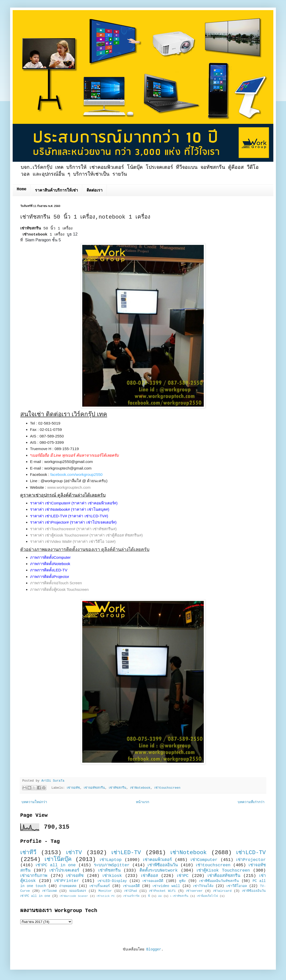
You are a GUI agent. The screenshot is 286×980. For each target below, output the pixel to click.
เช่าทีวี (28, 853)
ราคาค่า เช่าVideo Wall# (51, 541)
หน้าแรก (142, 802)
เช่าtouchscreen (167, 788)
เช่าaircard (222, 891)
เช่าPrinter (67, 881)
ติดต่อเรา (95, 191)
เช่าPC (183, 876)
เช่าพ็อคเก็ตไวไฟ (207, 896)
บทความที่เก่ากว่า (251, 802)
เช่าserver (194, 891)
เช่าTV (74, 853)
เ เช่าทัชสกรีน (179, 896)
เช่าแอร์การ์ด (131, 896)
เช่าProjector (251, 860)
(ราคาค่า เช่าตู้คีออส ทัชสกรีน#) (116, 535)
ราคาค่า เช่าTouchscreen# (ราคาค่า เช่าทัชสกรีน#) (73, 529)
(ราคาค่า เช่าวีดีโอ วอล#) (94, 541)
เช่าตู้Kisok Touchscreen (223, 870)
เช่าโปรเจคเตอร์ (64, 870)
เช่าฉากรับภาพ (34, 876)
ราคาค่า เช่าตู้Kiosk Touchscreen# (59, 535)
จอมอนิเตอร (78, 891)
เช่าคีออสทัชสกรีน (224, 876)
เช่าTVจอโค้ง (203, 886)
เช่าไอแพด (50, 891)
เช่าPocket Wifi (162, 891)
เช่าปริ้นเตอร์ (100, 886)
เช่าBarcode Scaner (74, 896)
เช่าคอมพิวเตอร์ (157, 860)
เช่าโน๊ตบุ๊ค (58, 859)
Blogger (154, 949)
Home (22, 189)
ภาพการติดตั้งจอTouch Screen (56, 583)
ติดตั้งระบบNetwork (159, 870)
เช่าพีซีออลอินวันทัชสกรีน (219, 881)
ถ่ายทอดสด (68, 886)
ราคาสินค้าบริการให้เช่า (56, 191)
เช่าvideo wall (166, 886)
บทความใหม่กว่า (34, 802)
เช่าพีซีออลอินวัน (163, 865)
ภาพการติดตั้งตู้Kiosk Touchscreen (59, 589)
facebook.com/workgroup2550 (76, 474)
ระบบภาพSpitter (112, 865)
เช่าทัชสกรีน (118, 788)
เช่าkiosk (112, 876)
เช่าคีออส (149, 876)
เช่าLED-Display (112, 881)
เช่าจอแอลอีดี (153, 881)
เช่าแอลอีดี (131, 886)
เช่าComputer (204, 860)
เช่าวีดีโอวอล (237, 886)
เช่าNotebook (140, 788)
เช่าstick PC (106, 896)
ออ (160, 896)
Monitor (105, 891)
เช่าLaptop (111, 860)
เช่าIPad (131, 891)
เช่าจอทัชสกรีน (94, 788)
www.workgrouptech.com (69, 487)
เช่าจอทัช (73, 788)
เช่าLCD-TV (251, 853)
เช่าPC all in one (56, 865)
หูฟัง (182, 881)
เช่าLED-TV (126, 853)
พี (149, 896)
